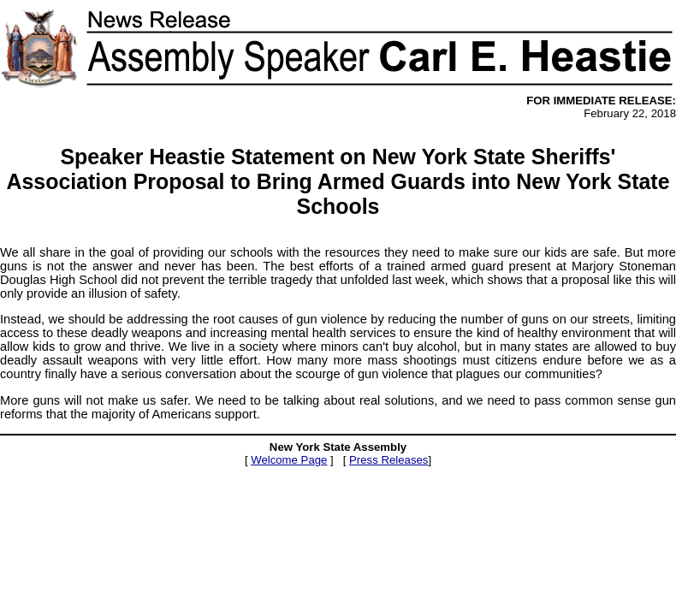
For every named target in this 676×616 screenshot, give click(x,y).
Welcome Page (289, 460)
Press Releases (388, 460)
